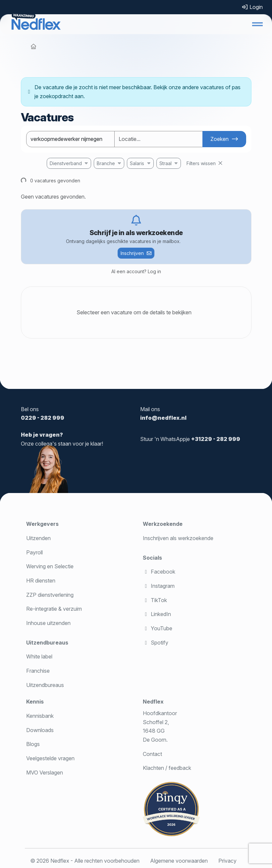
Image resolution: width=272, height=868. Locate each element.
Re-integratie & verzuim (54, 609)
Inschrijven (132, 253)
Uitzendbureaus (47, 643)
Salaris (137, 163)
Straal (165, 163)
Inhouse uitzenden (48, 623)
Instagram (159, 586)
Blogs (33, 744)
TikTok (155, 600)
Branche (106, 163)
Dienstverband (66, 163)
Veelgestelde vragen (50, 758)
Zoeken (219, 139)
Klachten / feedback (167, 768)
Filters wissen (201, 163)
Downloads (40, 730)
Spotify (156, 643)
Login (252, 7)
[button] (257, 24)
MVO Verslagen (45, 773)
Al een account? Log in (136, 271)
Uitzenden (38, 538)
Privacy (227, 861)
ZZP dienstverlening (50, 595)
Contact (152, 754)
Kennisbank (40, 716)
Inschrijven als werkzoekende (178, 538)
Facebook (159, 572)
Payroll (34, 552)
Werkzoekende (163, 524)
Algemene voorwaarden (179, 861)
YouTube (158, 628)
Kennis (35, 702)
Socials (152, 558)
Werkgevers (42, 524)
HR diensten (41, 581)
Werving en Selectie (50, 566)
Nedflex (153, 702)
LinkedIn (157, 614)
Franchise (38, 671)
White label (39, 656)
